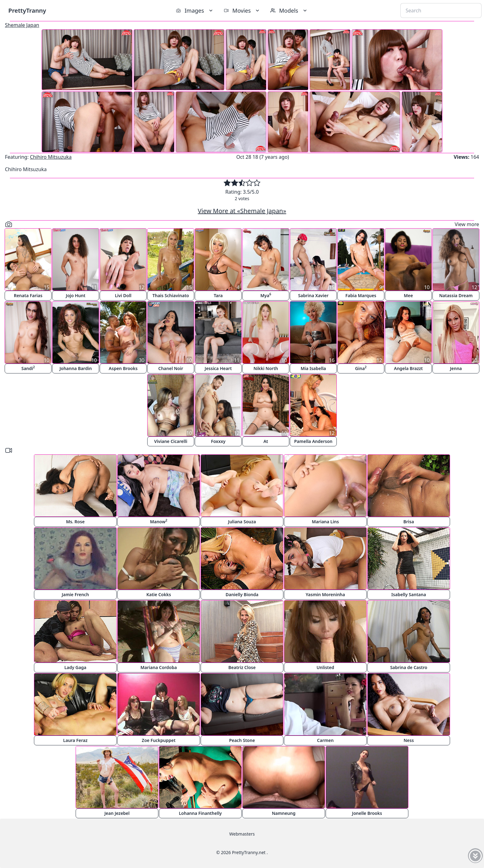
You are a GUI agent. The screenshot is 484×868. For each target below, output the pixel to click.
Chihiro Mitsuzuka (51, 157)
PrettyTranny (27, 10)
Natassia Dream (456, 295)
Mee (408, 295)
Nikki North (266, 368)
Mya (266, 295)
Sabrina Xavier (313, 295)
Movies (242, 11)
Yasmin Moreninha (325, 594)
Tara (218, 295)
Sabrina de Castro (409, 667)
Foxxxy (218, 441)
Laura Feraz (75, 740)
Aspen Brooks (123, 368)
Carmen (325, 740)
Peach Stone (242, 740)
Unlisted (325, 667)
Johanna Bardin (76, 368)
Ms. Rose (75, 522)
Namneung (284, 813)
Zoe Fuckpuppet (159, 740)
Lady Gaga (75, 667)
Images (195, 11)
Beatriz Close (242, 667)
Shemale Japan (22, 25)
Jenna (456, 368)
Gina (361, 368)
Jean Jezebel (117, 813)
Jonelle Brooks (367, 813)
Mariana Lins (325, 522)
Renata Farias (28, 295)
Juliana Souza (242, 522)
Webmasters (242, 834)
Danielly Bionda (242, 594)
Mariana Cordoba (159, 667)
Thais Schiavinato (171, 295)
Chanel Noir (171, 368)
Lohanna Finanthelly (200, 813)
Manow (159, 521)
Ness (409, 740)
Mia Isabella (313, 368)
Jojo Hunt (75, 295)
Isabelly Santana (409, 594)
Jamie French (75, 594)
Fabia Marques (361, 295)
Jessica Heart (218, 368)
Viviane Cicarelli (171, 441)
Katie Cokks (159, 594)
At (266, 441)
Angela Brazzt (408, 368)
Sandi (28, 368)
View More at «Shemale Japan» (242, 211)
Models (289, 11)
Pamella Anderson (313, 441)
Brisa (409, 522)
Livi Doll (123, 295)
